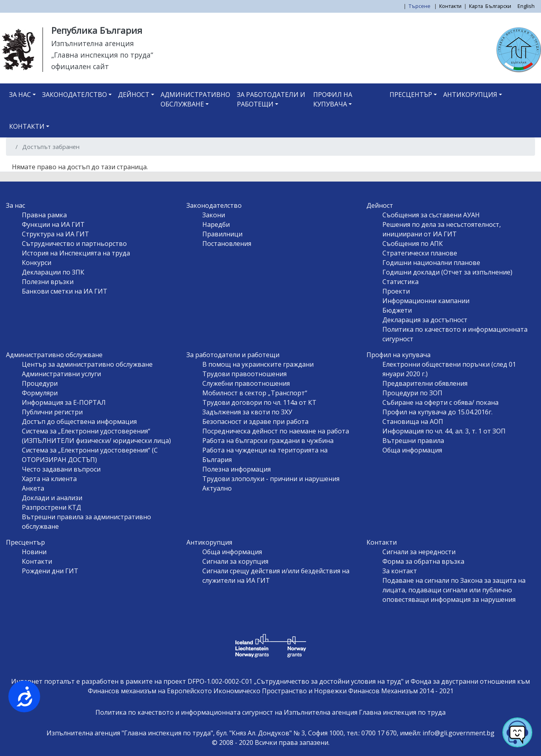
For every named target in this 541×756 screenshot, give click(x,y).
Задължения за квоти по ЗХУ (247, 412)
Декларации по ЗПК (53, 272)
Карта (476, 6)
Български (498, 6)
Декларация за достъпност (425, 320)
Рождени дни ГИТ (50, 571)
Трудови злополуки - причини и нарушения (271, 479)
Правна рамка (44, 215)
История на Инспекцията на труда (76, 253)
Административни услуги (61, 374)
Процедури (40, 383)
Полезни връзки (48, 282)
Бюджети (397, 310)
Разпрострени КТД (51, 507)
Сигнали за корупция (235, 561)
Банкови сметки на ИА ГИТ (65, 291)
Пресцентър (411, 95)
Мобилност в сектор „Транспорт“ (255, 393)
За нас (20, 95)
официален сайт (80, 66)
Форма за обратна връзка (423, 561)
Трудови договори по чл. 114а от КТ (259, 402)
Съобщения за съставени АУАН (431, 215)
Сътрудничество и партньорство (74, 244)
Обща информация (412, 450)
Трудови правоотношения (244, 374)
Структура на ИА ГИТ (55, 234)
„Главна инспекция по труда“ (102, 55)
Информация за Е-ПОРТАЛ (64, 402)
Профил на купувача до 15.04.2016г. (437, 412)
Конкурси (37, 263)
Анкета (33, 488)
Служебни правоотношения (246, 383)
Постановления (227, 244)
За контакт (400, 571)
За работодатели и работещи (271, 99)
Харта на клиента (49, 479)
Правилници (222, 234)
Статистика (400, 282)
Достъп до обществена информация (79, 422)
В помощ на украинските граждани (258, 364)
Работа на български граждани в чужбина (268, 441)
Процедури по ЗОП (412, 393)
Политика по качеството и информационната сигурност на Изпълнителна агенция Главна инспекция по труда (270, 712)
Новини (34, 552)
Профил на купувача (333, 99)
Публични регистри (52, 412)
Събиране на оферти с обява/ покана (440, 402)
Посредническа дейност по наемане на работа (276, 431)
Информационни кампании (426, 301)
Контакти (450, 6)
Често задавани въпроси (61, 469)
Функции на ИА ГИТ (53, 224)
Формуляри (40, 393)
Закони (214, 215)
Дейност (134, 95)
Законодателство (75, 95)
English (526, 6)
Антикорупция (470, 95)
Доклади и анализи (52, 498)
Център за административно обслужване (87, 364)
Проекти (396, 291)
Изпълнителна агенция (93, 43)
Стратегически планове (420, 253)
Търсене (420, 6)
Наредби (216, 224)
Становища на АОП (413, 422)
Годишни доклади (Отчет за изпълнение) (447, 272)
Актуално (217, 488)
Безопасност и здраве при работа (255, 422)
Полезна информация (237, 469)
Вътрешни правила (413, 441)
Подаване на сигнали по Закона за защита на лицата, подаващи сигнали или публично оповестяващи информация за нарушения (454, 590)
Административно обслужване (195, 99)
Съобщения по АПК (413, 244)
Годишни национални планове (431, 263)
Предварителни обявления (425, 383)
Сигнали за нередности (419, 552)
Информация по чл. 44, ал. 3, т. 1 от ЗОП (444, 431)
